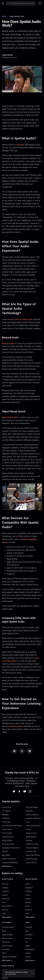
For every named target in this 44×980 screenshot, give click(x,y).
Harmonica (6, 942)
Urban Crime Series (33, 826)
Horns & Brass (7, 946)
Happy (28, 946)
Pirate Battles (7, 840)
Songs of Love (31, 833)
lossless (21, 145)
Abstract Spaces (32, 848)
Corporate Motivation (10, 863)
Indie (4, 913)
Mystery (5, 851)
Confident (29, 935)
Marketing (31, 781)
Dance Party (7, 807)
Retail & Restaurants (15, 783)
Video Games (31, 783)
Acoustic (5, 884)
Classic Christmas (9, 859)
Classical (5, 891)
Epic (27, 931)
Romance (29, 910)
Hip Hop (5, 910)
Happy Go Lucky (32, 844)
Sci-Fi (27, 913)
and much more (22, 786)
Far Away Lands (8, 844)
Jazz (28, 822)
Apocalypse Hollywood (11, 848)
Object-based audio (10, 417)
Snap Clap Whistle (33, 855)
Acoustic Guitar (8, 927)
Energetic (29, 927)
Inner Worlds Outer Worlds (12, 826)
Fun (27, 942)
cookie (10, 974)
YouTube (9, 778)
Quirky (28, 829)
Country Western (32, 815)
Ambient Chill (31, 851)
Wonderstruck (31, 837)
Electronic (6, 899)
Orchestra (6, 949)
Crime (27, 895)
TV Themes (6, 811)
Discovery (30, 811)
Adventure (29, 888)
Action (28, 884)
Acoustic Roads (32, 807)
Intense (28, 953)
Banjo (4, 931)
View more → (7, 866)
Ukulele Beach (31, 863)
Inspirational (30, 949)
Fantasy (28, 902)
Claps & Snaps (8, 935)
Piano (4, 953)
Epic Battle (6, 855)
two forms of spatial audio (22, 319)
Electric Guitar (7, 938)
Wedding (5, 815)
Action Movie (7, 829)
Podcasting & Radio (16, 781)
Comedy (28, 891)
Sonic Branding (32, 859)
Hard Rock (6, 818)
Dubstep (29, 840)
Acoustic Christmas (33, 818)
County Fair (6, 822)
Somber (28, 957)
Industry (5, 978)
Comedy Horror (8, 837)
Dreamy (28, 938)
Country (5, 895)
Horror (28, 906)
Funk (4, 902)
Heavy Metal (7, 906)
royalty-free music (16, 726)
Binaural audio (8, 343)
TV (36, 778)
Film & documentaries (24, 778)
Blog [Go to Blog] (4, 17)
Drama (28, 899)
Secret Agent (7, 833)
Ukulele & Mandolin (9, 957)
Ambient (5, 888)
